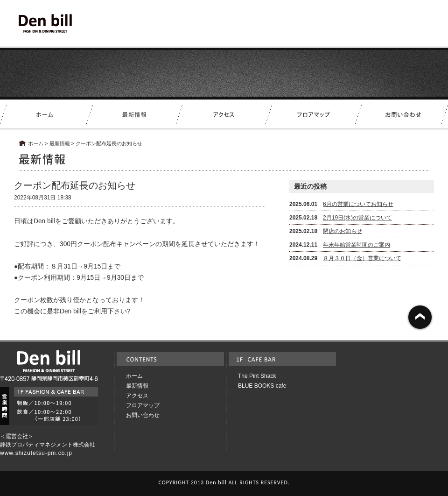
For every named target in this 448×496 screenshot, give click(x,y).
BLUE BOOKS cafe (262, 386)
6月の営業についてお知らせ (358, 204)
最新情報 (60, 143)
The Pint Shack (257, 376)
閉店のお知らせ (343, 231)
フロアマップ (143, 405)
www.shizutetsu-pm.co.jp (36, 453)
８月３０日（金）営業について (362, 258)
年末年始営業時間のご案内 (357, 245)
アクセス (137, 396)
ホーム (36, 143)
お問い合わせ (143, 415)
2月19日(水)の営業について (357, 218)
